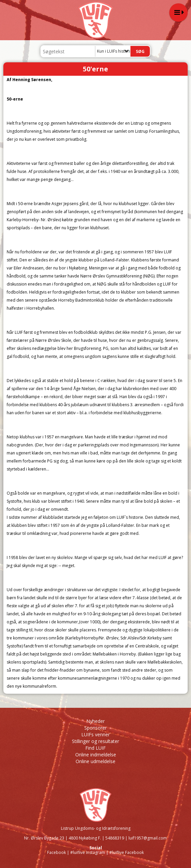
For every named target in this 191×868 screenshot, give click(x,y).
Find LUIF (95, 748)
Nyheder (95, 721)
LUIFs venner (95, 734)
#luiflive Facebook (127, 852)
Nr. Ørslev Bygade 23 (44, 838)
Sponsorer (95, 728)
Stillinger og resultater (95, 741)
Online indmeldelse (96, 755)
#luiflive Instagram (88, 852)
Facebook (57, 852)
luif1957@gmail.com (148, 838)
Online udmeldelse (95, 761)
